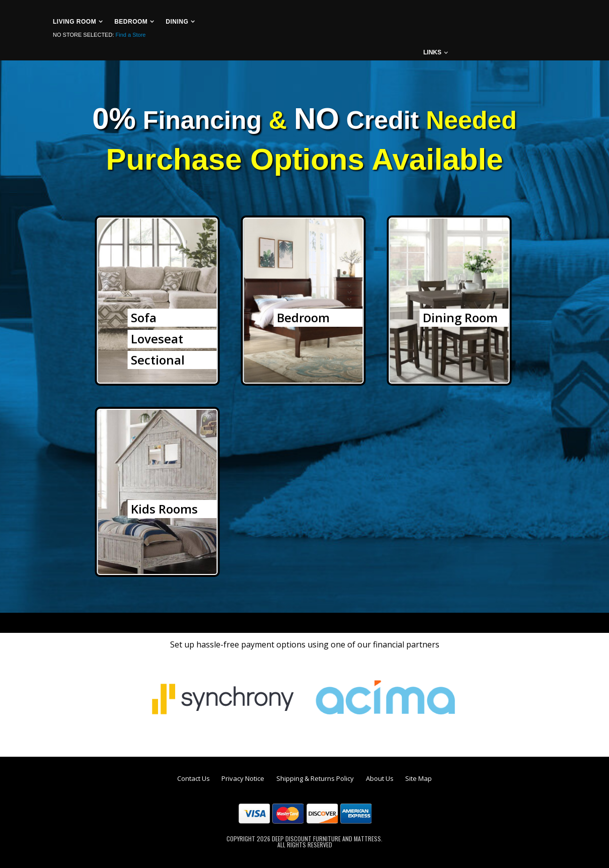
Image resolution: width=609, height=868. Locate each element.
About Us (380, 778)
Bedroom (131, 22)
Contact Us (194, 778)
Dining (177, 22)
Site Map (418, 778)
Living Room (74, 22)
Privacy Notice (243, 778)
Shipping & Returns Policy (315, 778)
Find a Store (131, 35)
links (432, 52)
